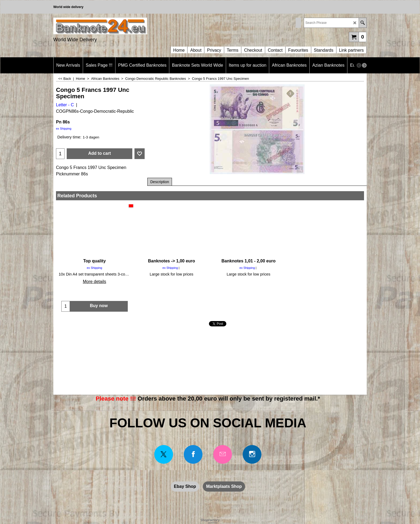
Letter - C (65, 105)
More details (94, 282)
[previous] (359, 65)
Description (160, 182)
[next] (364, 65)
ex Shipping (64, 129)
